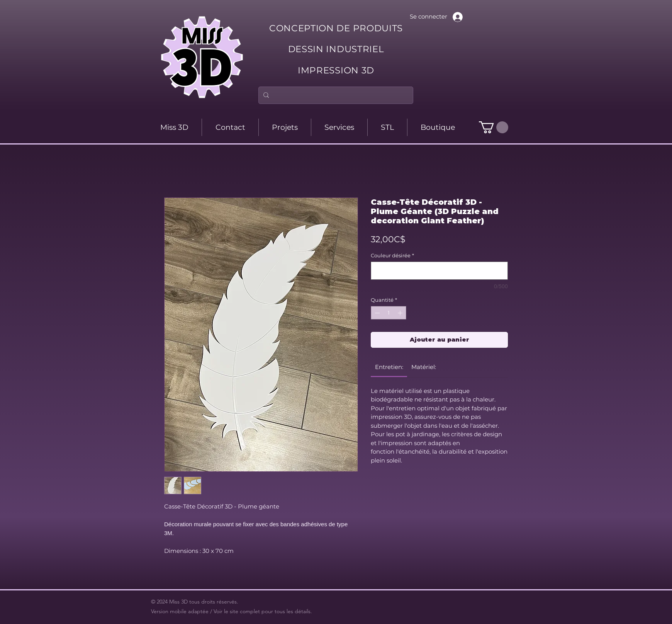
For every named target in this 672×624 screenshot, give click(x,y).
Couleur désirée (392, 255)
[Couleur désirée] (439, 271)
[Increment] (401, 313)
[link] (389, 367)
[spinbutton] (389, 313)
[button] (494, 127)
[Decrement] (377, 313)
